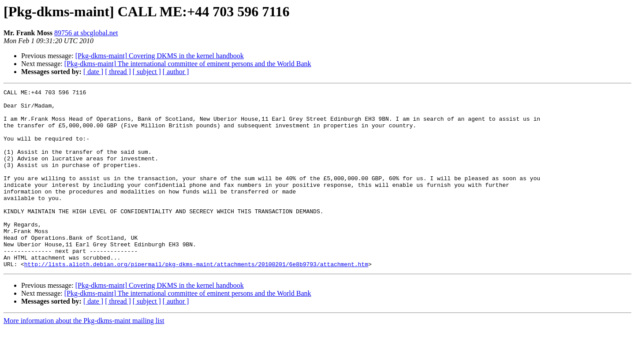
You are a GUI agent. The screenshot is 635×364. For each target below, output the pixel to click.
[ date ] (93, 72)
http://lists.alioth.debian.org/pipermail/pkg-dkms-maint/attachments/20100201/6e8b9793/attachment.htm (196, 300)
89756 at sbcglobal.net (86, 33)
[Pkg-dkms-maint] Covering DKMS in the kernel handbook (160, 56)
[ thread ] (118, 72)
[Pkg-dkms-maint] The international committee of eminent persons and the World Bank (188, 64)
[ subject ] (147, 72)
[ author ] (176, 72)
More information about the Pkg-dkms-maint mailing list (84, 356)
